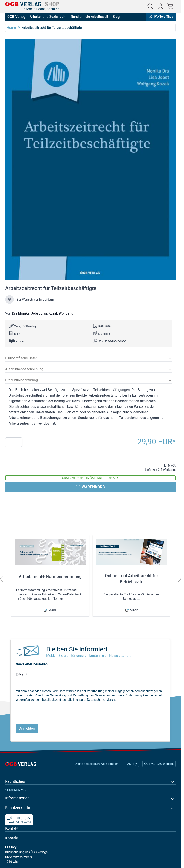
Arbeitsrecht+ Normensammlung (50, 577)
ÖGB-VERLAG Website (159, 764)
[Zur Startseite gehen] (32, 4)
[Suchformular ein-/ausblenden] (150, 6)
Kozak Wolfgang (61, 313)
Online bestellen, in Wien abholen (97, 764)
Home (11, 28)
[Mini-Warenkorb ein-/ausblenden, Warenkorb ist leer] (170, 6)
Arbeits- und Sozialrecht (48, 17)
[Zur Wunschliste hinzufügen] (9, 299)
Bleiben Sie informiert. (78, 649)
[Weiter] (179, 579)
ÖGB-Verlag (16, 17)
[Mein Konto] (160, 6)
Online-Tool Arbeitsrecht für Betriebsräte (132, 579)
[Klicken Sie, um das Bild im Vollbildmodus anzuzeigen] (90, 159)
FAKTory (131, 764)
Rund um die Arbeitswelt (90, 17)
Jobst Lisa (39, 313)
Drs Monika (21, 313)
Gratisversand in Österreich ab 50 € (90, 478)
